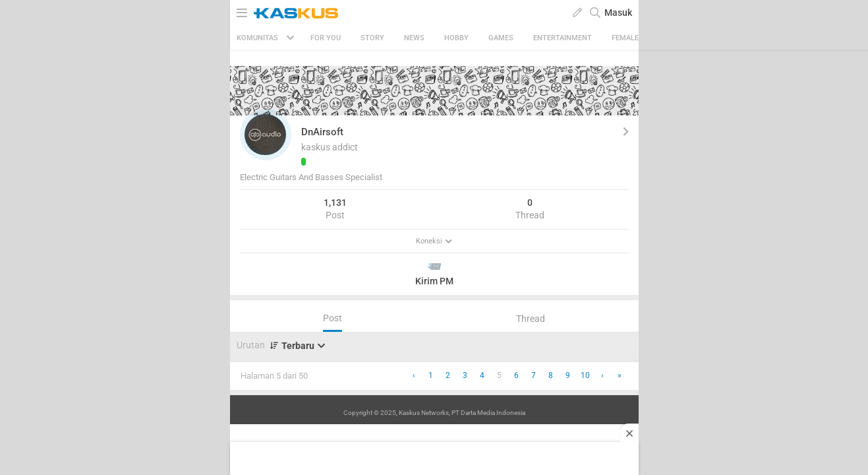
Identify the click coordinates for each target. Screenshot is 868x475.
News (414, 38)
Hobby (456, 38)
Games (501, 38)
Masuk (618, 13)
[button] (266, 135)
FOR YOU (326, 38)
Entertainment (563, 38)
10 (585, 375)
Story (372, 38)
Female (625, 38)
